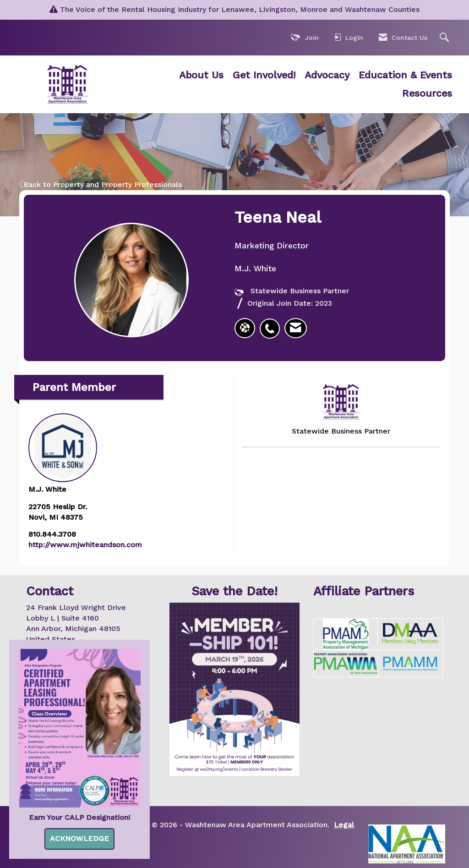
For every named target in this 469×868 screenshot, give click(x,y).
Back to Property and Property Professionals (101, 184)
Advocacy (327, 75)
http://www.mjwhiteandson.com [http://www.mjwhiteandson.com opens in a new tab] (85, 545)
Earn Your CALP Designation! (79, 817)
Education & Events (405, 75)
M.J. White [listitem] (63, 453)
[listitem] (272, 324)
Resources (427, 93)
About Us (201, 75)
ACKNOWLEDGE (79, 838)
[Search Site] (445, 38)
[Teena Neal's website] (245, 328)
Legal (344, 825)
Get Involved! (264, 75)
